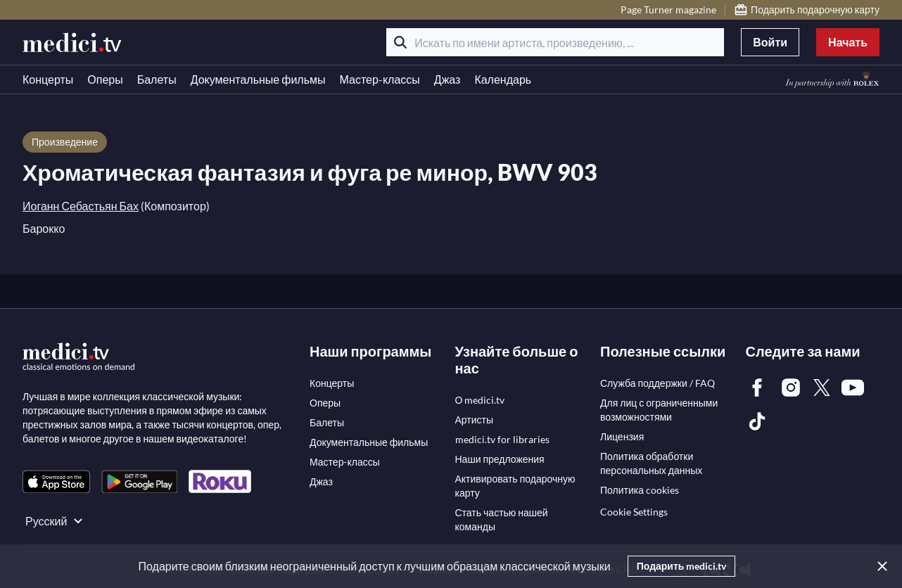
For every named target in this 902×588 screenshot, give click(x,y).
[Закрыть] (879, 566)
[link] (56, 481)
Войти (770, 42)
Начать (848, 42)
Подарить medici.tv (682, 566)
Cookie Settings (634, 512)
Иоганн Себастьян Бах (81, 206)
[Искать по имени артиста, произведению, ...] (555, 42)
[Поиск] (400, 42)
